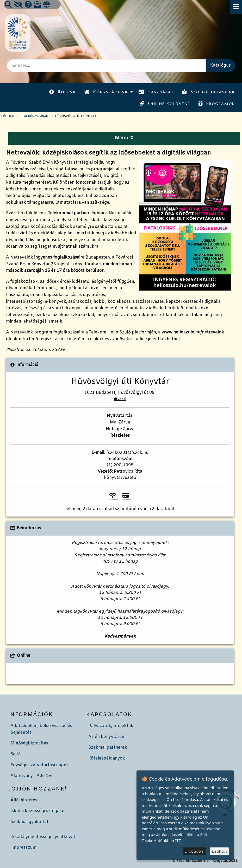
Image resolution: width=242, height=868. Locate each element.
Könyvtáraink (106, 92)
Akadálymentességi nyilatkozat (43, 837)
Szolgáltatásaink (209, 92)
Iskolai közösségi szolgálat (38, 811)
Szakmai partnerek (108, 747)
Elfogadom (194, 851)
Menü (124, 138)
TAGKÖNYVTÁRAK (35, 116)
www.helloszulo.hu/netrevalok (193, 332)
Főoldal (8, 116)
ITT (178, 840)
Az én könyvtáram (107, 737)
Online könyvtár (165, 104)
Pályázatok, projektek (111, 726)
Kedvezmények (120, 636)
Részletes (120, 436)
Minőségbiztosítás (29, 743)
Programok (217, 104)
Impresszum (24, 848)
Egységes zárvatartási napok (40, 765)
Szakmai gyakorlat (29, 822)
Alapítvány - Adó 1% (31, 776)
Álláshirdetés (24, 800)
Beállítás (219, 851)
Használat (156, 92)
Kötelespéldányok (107, 758)
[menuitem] (63, 92)
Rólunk (63, 92)
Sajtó (16, 754)
